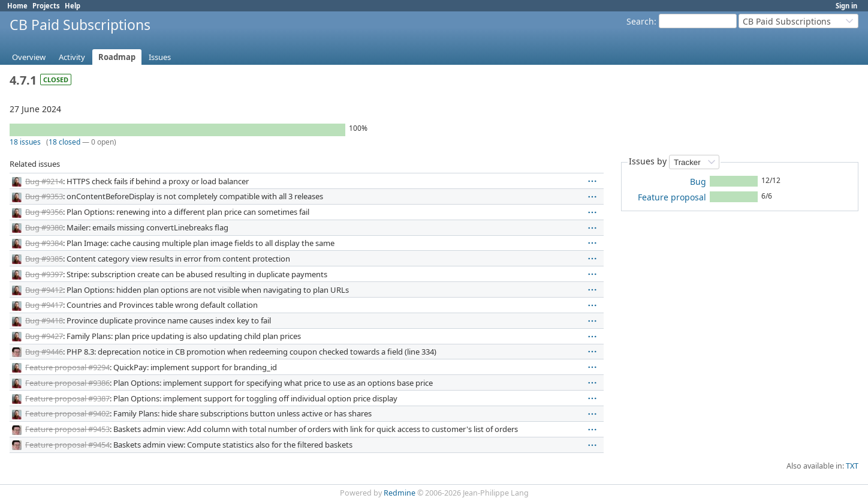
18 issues (25, 142)
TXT (852, 466)
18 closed (64, 142)
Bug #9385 (44, 259)
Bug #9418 (44, 320)
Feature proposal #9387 (67, 398)
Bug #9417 (44, 305)
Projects (46, 6)
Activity (72, 57)
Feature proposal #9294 (67, 367)
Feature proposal (672, 197)
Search (640, 21)
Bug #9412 (44, 290)
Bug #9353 (44, 196)
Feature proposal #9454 (67, 445)
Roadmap (117, 57)
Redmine (400, 493)
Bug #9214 (44, 181)
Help (73, 6)
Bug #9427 (44, 336)
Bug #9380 (44, 227)
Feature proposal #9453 (67, 429)
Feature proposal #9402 (67, 413)
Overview (29, 57)
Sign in (846, 6)
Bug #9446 (44, 352)
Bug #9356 (44, 212)
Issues (160, 57)
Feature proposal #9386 (67, 383)
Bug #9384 (44, 243)
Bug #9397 (44, 274)
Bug (698, 181)
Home (17, 6)
